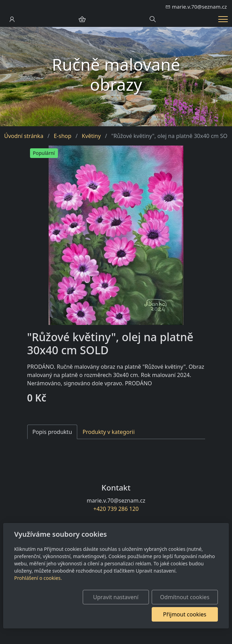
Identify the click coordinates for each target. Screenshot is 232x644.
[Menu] (223, 19)
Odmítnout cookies (185, 597)
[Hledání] (153, 19)
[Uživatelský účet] (12, 19)
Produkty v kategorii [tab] (109, 432)
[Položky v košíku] (82, 19)
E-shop (63, 136)
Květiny (91, 136)
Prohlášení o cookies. (38, 578)
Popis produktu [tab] (52, 432)
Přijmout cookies (185, 614)
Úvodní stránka (24, 136)
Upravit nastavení (116, 597)
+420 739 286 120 (116, 509)
